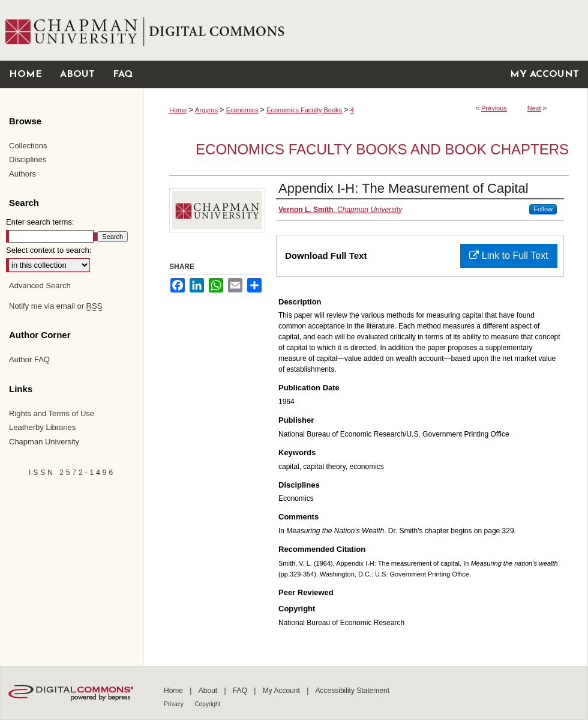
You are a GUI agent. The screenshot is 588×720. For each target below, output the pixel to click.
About (209, 691)
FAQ (241, 691)
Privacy (175, 704)
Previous (494, 108)
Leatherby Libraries (42, 427)
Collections (28, 146)
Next (534, 108)
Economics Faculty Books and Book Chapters (382, 149)
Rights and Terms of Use (52, 413)
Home (178, 110)
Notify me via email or (55, 306)
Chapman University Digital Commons (365, 30)
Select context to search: (49, 250)
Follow (543, 209)
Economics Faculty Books (304, 110)
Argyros (206, 110)
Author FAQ (29, 359)
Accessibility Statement (352, 691)
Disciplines (28, 159)
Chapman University (44, 442)
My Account (282, 691)
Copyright (208, 704)
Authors (22, 174)
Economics (242, 110)
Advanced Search (40, 286)
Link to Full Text (508, 256)
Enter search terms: (40, 222)
